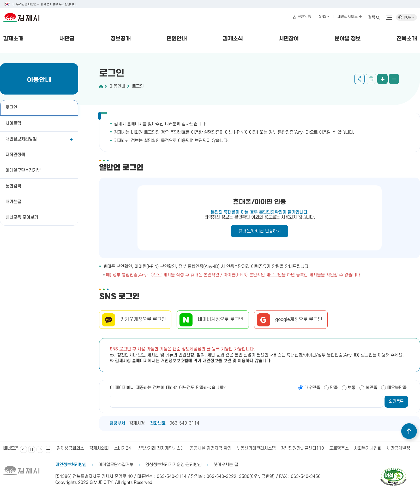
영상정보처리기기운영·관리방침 (173, 465)
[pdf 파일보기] (393, 470)
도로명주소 (339, 448)
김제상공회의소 (70, 448)
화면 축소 (394, 79)
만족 (334, 388)
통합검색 (13, 186)
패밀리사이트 (350, 17)
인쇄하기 (371, 79)
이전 (23, 449)
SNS (324, 17)
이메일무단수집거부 (23, 171)
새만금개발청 (398, 448)
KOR (409, 17)
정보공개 (121, 39)
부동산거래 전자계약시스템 (160, 448)
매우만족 (312, 388)
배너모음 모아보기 (22, 218)
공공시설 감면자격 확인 (211, 448)
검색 (371, 17)
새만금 (67, 39)
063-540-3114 (184, 423)
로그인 (11, 108)
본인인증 (304, 17)
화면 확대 (382, 79)
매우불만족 (397, 388)
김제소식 (233, 39)
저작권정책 (15, 155)
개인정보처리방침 (21, 139)
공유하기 (359, 79)
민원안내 (177, 39)
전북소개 (407, 39)
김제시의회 (99, 448)
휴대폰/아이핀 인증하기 (260, 231)
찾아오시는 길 (226, 465)
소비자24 (122, 448)
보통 (352, 388)
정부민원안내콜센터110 (302, 448)
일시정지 (32, 449)
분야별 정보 (348, 39)
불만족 (371, 388)
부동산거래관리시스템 (256, 448)
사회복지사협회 (368, 448)
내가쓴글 (13, 202)
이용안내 (117, 86)
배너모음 (48, 449)
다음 (40, 449)
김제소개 (13, 39)
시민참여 (289, 39)
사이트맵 (13, 124)
